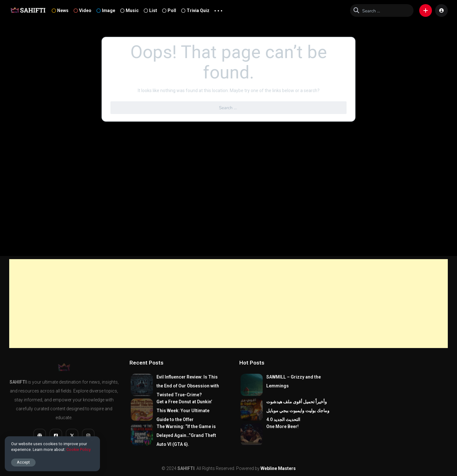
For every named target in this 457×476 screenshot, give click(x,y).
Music (129, 10)
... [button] (218, 9)
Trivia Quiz (195, 10)
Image (106, 10)
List (150, 10)
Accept (23, 462)
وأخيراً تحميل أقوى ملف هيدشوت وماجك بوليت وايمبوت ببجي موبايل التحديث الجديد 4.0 (298, 411)
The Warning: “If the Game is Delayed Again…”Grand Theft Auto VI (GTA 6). (186, 435)
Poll (169, 10)
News (60, 10)
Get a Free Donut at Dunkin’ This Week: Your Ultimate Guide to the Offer (184, 411)
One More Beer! (282, 426)
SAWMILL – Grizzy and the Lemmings (294, 381)
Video (83, 10)
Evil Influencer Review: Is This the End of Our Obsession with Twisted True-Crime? (188, 386)
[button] (426, 10)
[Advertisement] (228, 304)
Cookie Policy (79, 449)
